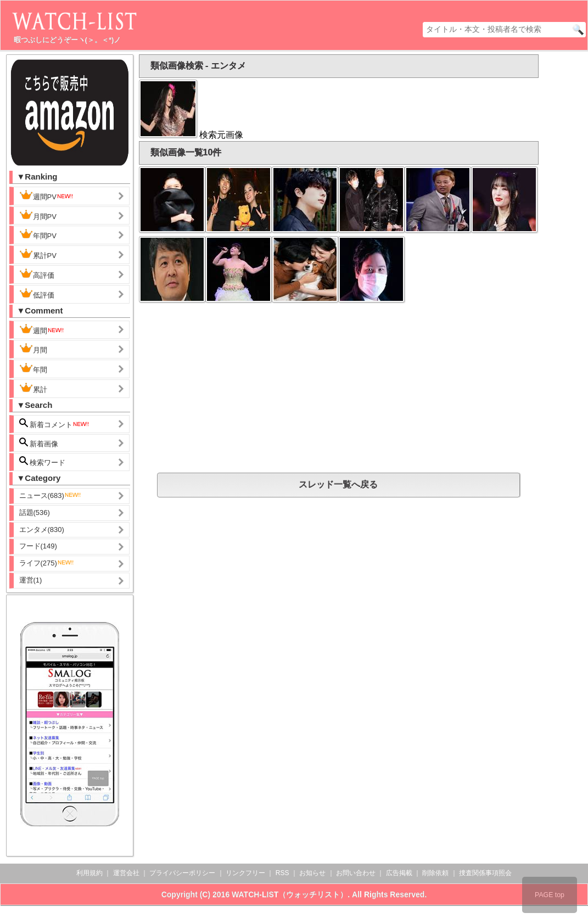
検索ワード (43, 461)
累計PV (38, 254)
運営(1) (31, 580)
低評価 (37, 294)
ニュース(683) (51, 495)
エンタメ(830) (42, 530)
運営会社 (126, 873)
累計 (33, 388)
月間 (33, 349)
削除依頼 (435, 873)
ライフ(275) (47, 563)
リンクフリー (245, 873)
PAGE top (550, 895)
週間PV (47, 195)
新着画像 (39, 443)
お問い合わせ (356, 873)
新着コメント (55, 424)
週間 (42, 329)
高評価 (37, 274)
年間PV (38, 234)
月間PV (38, 215)
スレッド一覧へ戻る (338, 485)
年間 (33, 368)
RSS (282, 873)
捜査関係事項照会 (485, 873)
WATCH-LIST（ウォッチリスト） (290, 894)
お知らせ (312, 873)
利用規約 (89, 873)
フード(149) (38, 546)
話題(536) (35, 513)
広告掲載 (399, 873)
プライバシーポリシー (182, 873)
